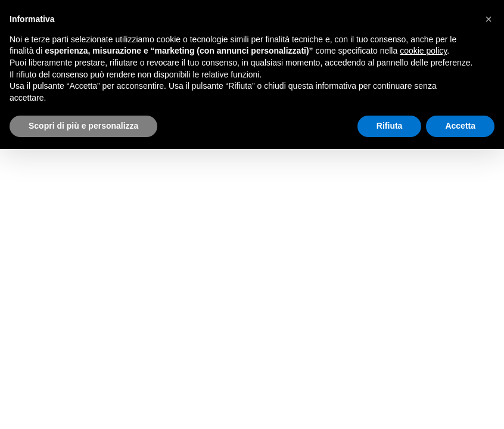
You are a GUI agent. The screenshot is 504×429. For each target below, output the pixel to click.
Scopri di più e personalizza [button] (83, 126)
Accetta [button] (460, 126)
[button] (489, 19)
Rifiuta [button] (390, 126)
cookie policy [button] (423, 51)
